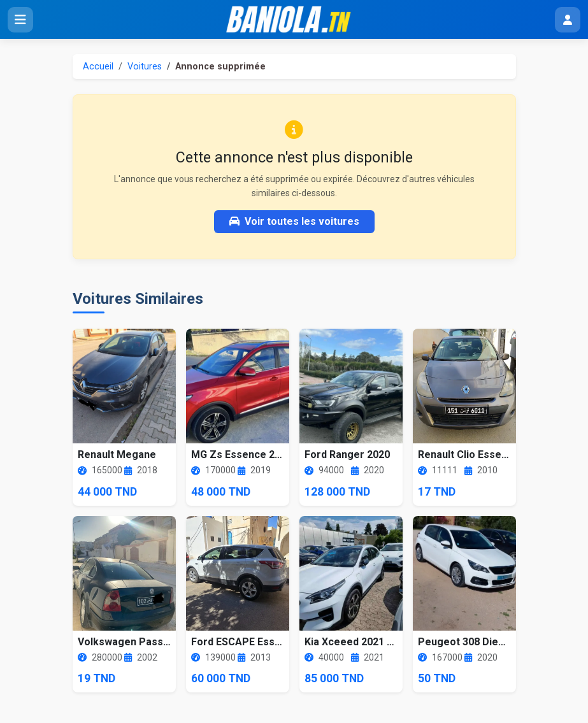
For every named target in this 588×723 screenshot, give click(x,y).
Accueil (98, 67)
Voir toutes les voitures (294, 221)
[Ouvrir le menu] (20, 20)
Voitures (145, 67)
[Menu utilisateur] (568, 20)
